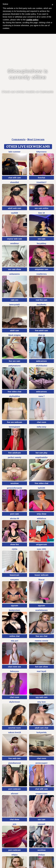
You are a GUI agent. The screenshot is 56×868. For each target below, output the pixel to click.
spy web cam (41, 697)
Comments (19, 140)
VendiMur (15, 243)
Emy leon (41, 702)
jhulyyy (42, 855)
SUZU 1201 (41, 549)
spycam (14, 606)
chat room (42, 422)
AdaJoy (14, 855)
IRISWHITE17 (42, 182)
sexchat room (15, 728)
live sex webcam (14, 422)
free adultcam (15, 453)
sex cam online (42, 208)
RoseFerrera (42, 274)
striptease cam (42, 269)
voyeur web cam (15, 239)
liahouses (15, 671)
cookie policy (32, 20)
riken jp (42, 335)
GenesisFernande (15, 488)
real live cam (42, 300)
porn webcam (14, 789)
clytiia (14, 549)
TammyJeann (14, 427)
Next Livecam (36, 140)
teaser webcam (42, 575)
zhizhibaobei (42, 366)
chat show (14, 820)
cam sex (15, 300)
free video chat (15, 392)
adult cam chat (42, 728)
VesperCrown (42, 794)
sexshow (15, 483)
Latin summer (15, 152)
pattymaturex (14, 366)
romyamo (15, 580)
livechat (42, 178)
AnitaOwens (14, 274)
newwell (42, 824)
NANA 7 (42, 396)
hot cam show (41, 667)
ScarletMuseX (42, 610)
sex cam (41, 239)
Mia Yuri (14, 641)
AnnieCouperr (41, 763)
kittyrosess (42, 152)
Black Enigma (15, 335)
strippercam (42, 544)
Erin (14, 824)
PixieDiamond (14, 763)
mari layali (42, 671)
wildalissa (42, 518)
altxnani (15, 794)
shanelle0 (14, 182)
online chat (14, 636)
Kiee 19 (41, 213)
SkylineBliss (15, 396)
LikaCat (42, 580)
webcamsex (41, 361)
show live (15, 544)
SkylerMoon (15, 702)
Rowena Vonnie (42, 641)
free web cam (15, 758)
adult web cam (14, 208)
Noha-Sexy (41, 427)
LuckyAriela (42, 732)
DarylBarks (41, 305)
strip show (42, 514)
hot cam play (42, 453)
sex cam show (15, 269)
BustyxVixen (15, 610)
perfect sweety (15, 457)
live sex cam (15, 361)
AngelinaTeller (42, 457)
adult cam (15, 330)
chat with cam (15, 178)
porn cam (15, 514)
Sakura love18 (15, 732)
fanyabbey (41, 243)
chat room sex (15, 667)
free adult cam (41, 330)
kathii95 (42, 488)
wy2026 (14, 213)
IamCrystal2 (15, 305)
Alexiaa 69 (14, 518)
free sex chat (42, 636)
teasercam (15, 575)
